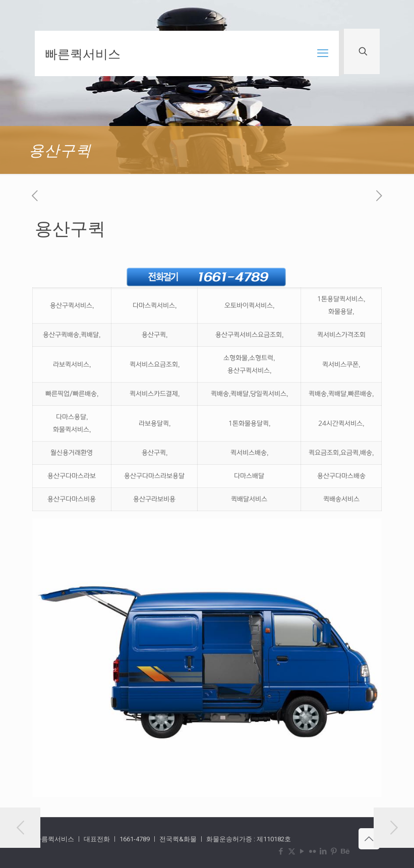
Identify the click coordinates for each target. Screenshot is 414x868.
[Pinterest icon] (334, 851)
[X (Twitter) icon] (292, 851)
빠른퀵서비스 (83, 53)
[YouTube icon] (302, 851)
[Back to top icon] (369, 839)
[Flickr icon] (313, 851)
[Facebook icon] (281, 851)
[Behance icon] (345, 851)
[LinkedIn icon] (323, 851)
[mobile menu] (323, 53)
